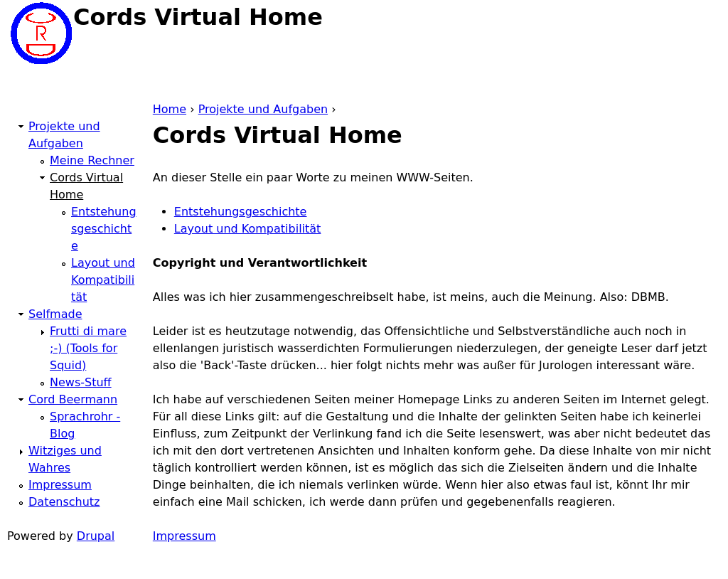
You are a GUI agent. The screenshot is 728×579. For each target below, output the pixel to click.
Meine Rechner (92, 160)
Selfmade (55, 314)
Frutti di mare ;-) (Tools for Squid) (88, 348)
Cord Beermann (73, 399)
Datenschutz (64, 502)
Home (170, 109)
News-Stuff (81, 382)
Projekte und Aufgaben (263, 109)
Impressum (184, 536)
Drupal (96, 536)
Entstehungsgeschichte (241, 212)
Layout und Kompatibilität (248, 229)
